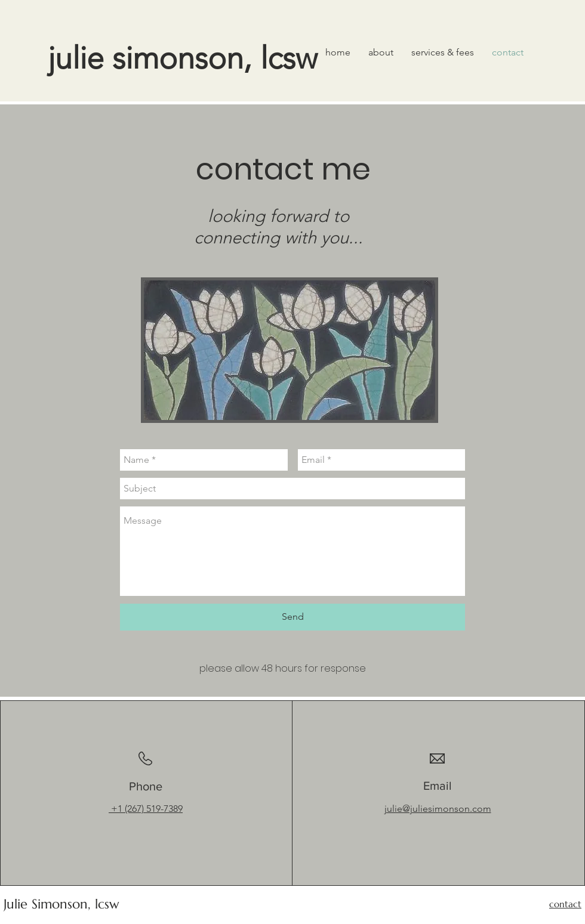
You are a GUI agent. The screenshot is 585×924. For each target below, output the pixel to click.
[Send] (292, 617)
